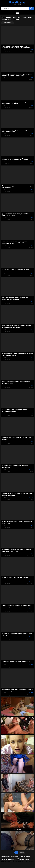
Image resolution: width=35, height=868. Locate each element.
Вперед (22, 853)
